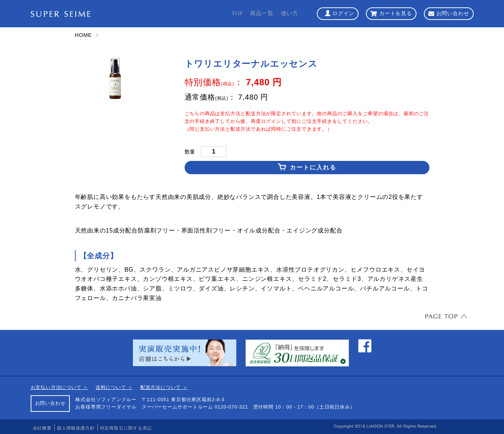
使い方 (290, 13)
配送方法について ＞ (164, 387)
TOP (237, 13)
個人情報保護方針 (76, 428)
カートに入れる (313, 167)
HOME (83, 35)
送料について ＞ (114, 387)
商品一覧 (262, 13)
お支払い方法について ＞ (59, 387)
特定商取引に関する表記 (126, 428)
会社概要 (42, 428)
